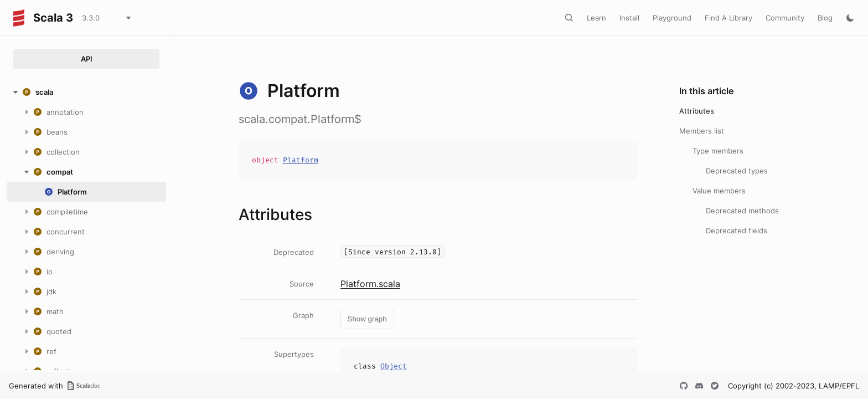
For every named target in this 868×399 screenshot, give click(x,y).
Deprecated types (737, 171)
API (87, 59)
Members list (702, 131)
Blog (825, 18)
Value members (719, 191)
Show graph (367, 319)
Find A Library (728, 18)
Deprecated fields (737, 231)
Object (394, 366)
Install (629, 18)
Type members (718, 151)
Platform (301, 160)
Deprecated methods (742, 211)
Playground (672, 18)
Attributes (697, 111)
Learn (596, 18)
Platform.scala (370, 284)
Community (785, 18)
